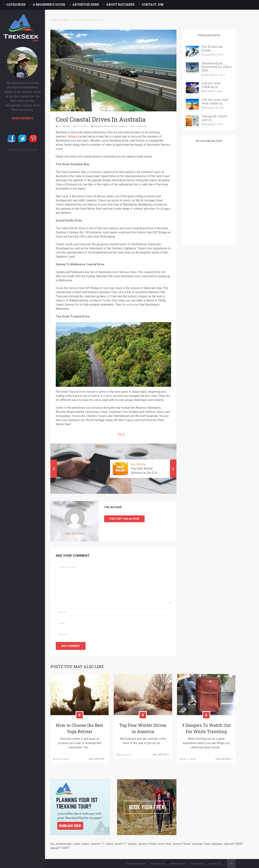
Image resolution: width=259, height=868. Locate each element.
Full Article (97, 759)
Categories (16, 4)
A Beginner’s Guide (49, 4)
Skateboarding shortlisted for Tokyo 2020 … (217, 67)
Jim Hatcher (64, 126)
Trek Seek (13, 150)
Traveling (123, 126)
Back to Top (231, 863)
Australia (63, 20)
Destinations (111, 126)
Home (54, 20)
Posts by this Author (124, 519)
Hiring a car (75, 136)
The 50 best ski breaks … (212, 49)
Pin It (121, 434)
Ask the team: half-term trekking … (215, 101)
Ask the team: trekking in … (211, 85)
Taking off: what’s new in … (214, 118)
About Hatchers (120, 4)
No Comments (140, 126)
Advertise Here (86, 4)
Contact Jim (153, 4)
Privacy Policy (198, 864)
